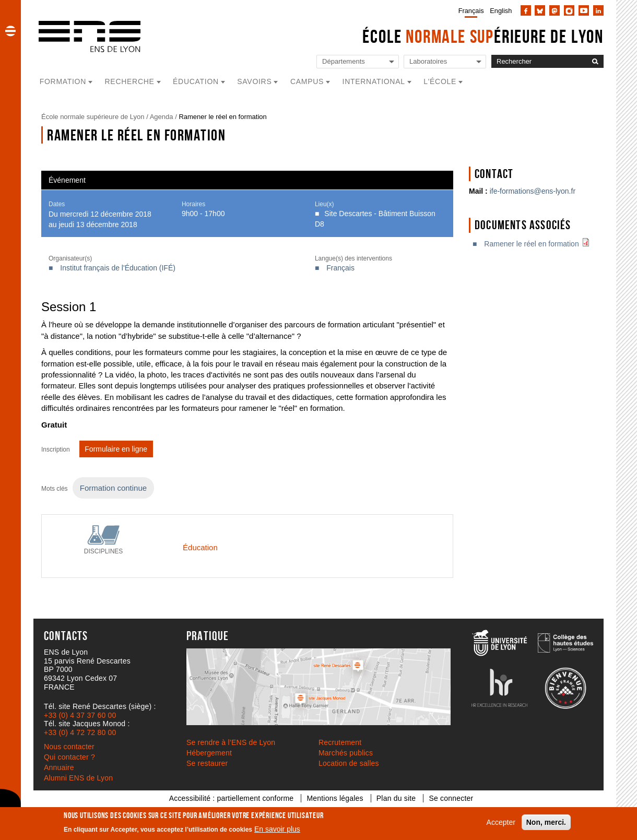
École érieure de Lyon (483, 36)
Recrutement (340, 742)
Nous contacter (69, 747)
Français (471, 11)
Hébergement (209, 753)
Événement (67, 180)
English (501, 11)
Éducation (200, 547)
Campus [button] (307, 81)
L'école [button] (440, 81)
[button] (10, 31)
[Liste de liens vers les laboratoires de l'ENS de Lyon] (445, 62)
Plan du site (396, 798)
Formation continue (113, 488)
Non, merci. (546, 822)
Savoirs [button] (254, 81)
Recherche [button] (130, 81)
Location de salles (349, 763)
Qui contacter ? (69, 757)
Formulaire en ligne (116, 449)
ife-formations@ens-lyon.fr (533, 191)
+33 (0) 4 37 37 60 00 (80, 715)
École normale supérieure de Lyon (93, 117)
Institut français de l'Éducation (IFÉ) (118, 268)
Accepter (501, 822)
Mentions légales (335, 798)
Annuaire (59, 767)
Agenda (162, 117)
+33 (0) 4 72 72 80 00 (80, 732)
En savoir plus (277, 829)
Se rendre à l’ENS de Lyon (231, 742)
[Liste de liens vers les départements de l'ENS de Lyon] (358, 62)
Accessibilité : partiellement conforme (232, 798)
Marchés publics (346, 753)
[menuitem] (469, 10)
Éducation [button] (196, 81)
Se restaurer (207, 763)
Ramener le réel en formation (539, 244)
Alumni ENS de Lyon (78, 778)
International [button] (374, 81)
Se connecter (451, 798)
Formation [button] (63, 81)
